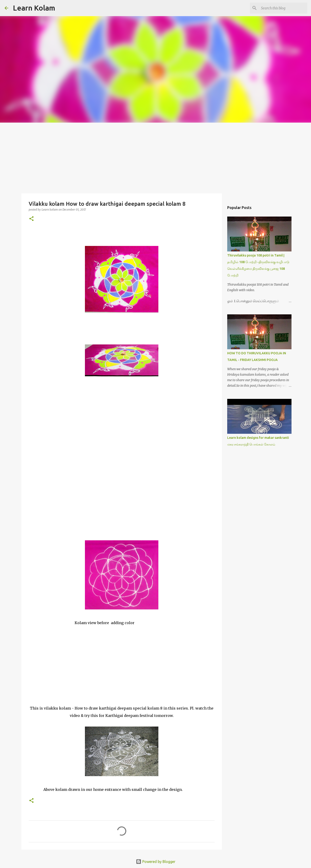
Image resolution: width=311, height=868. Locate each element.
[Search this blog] (283, 8)
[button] (31, 219)
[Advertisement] (156, 157)
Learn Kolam (34, 8)
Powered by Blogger (156, 862)
